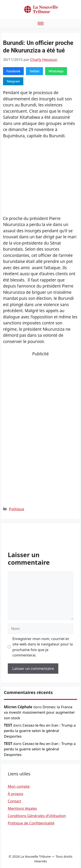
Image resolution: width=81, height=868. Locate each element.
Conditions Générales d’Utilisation (37, 816)
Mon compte (19, 786)
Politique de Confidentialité (31, 823)
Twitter (34, 71)
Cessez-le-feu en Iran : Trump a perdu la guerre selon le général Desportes (40, 731)
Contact (14, 801)
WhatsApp (56, 71)
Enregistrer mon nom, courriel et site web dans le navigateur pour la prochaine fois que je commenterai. (43, 647)
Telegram (13, 81)
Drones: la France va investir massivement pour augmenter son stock (39, 712)
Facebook (13, 71)
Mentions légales (22, 808)
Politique (16, 509)
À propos (16, 794)
